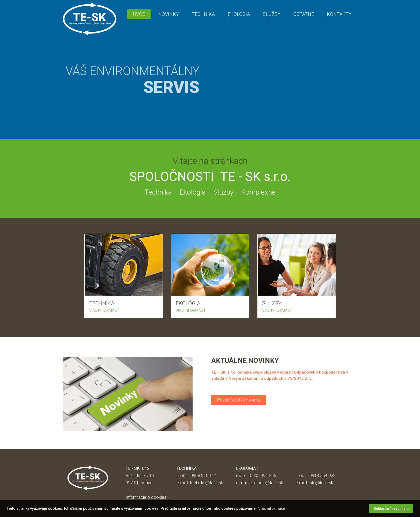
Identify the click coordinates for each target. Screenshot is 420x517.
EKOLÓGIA (239, 14)
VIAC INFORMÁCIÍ (104, 310)
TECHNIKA (203, 14)
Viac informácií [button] (272, 508)
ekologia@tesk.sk (266, 483)
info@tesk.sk (321, 483)
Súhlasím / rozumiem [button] (391, 509)
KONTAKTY (339, 14)
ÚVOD (139, 14)
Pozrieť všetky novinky (239, 400)
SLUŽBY (272, 14)
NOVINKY (169, 14)
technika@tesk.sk (207, 483)
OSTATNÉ (304, 14)
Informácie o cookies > (148, 497)
